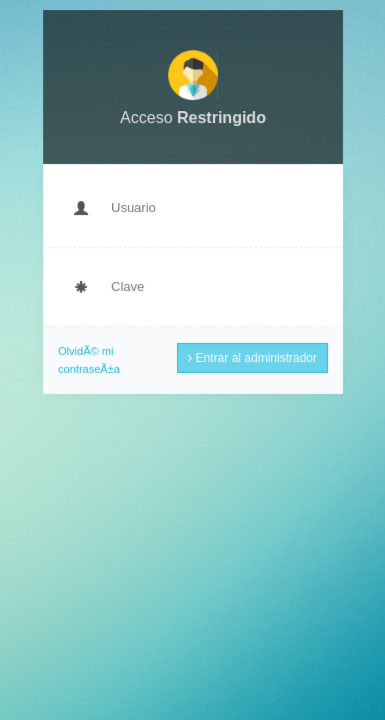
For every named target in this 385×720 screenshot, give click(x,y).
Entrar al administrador (251, 356)
